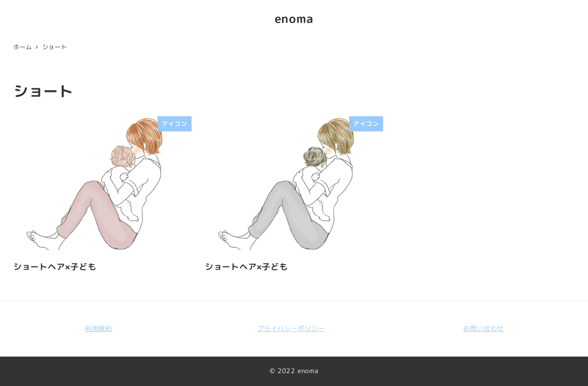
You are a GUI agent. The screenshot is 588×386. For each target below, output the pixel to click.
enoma (294, 18)
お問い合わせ (483, 329)
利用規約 (99, 329)
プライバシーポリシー (291, 329)
